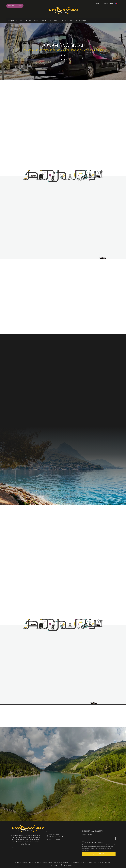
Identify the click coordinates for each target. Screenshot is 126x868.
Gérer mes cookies (99, 862)
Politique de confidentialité (61, 862)
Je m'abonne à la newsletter (94, 842)
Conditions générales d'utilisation (24, 862)
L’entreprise (84, 21)
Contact (95, 21)
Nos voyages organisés (37, 21)
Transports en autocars (16, 21)
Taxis (76, 21)
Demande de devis (15, 6)
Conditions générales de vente (43, 862)
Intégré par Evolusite (69, 866)
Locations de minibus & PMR (61, 21)
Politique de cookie (86, 862)
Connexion (108, 862)
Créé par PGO (55, 866)
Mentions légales (75, 862)
